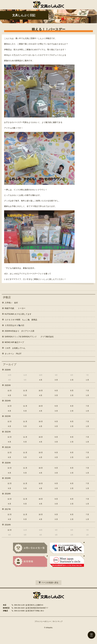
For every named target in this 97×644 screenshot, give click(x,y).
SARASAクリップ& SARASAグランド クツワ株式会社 (29, 337)
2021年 (8, 447)
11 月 (25, 391)
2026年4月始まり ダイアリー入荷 (20, 331)
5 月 (25, 395)
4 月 (41, 380)
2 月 (72, 380)
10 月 (41, 391)
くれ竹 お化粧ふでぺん (15, 348)
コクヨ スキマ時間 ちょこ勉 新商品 (21, 320)
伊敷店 (7, 297)
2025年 (8, 385)
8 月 (72, 391)
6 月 (10, 395)
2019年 (8, 478)
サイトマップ (58, 621)
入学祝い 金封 (11, 303)
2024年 (8, 401)
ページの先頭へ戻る (50, 583)
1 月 (87, 380)
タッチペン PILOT (13, 354)
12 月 (10, 391)
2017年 (8, 509)
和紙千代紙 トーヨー (15, 308)
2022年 (8, 432)
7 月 (87, 391)
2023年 (8, 416)
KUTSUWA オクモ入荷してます (18, 314)
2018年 (8, 494)
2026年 (8, 370)
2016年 (8, 525)
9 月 (56, 391)
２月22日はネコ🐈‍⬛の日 (14, 325)
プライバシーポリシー (43, 621)
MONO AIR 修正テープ (14, 342)
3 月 (56, 380)
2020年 (8, 463)
